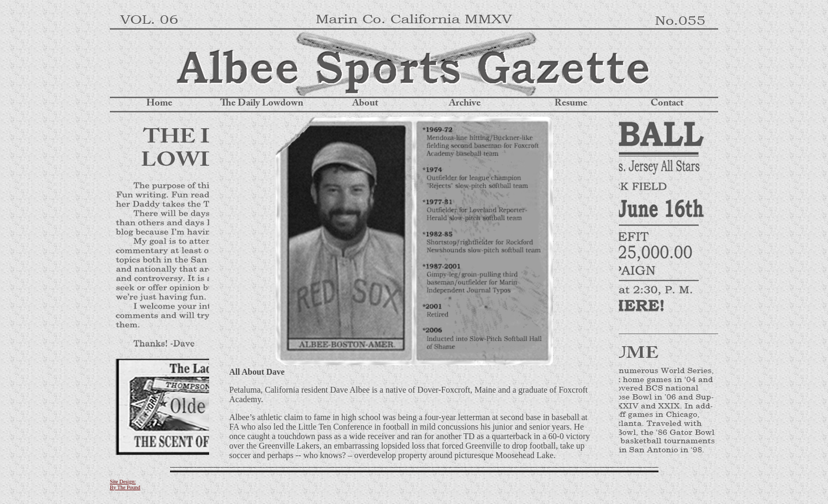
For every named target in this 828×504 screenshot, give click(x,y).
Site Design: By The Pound (125, 484)
